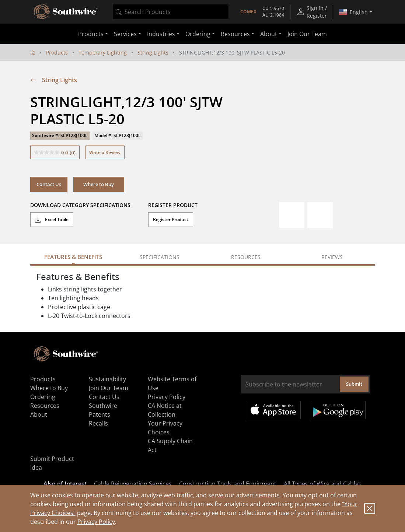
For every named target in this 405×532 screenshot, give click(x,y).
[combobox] (171, 12)
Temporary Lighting (103, 52)
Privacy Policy (96, 522)
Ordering (43, 397)
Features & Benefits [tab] (73, 257)
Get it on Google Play (338, 410)
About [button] (269, 34)
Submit (354, 384)
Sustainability (107, 379)
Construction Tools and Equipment (228, 484)
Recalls (98, 423)
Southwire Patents (103, 410)
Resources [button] (235, 34)
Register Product (171, 219)
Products (57, 52)
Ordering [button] (198, 34)
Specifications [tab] (160, 257)
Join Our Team (307, 34)
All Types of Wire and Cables (323, 484)
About (39, 414)
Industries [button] (161, 34)
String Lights (153, 52)
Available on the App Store (273, 410)
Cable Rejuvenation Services (133, 484)
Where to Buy (99, 184)
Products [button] (91, 34)
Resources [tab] (246, 257)
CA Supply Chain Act (170, 445)
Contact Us (49, 184)
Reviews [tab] (332, 257)
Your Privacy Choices (165, 428)
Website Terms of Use (172, 384)
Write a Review (105, 152)
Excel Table (52, 220)
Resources (45, 406)
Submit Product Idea (52, 463)
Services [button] (125, 34)
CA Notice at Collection (165, 410)
